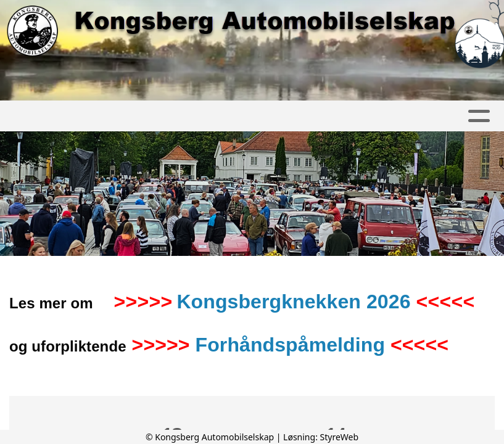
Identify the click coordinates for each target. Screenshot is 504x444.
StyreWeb (340, 437)
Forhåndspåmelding (291, 345)
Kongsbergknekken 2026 (293, 302)
